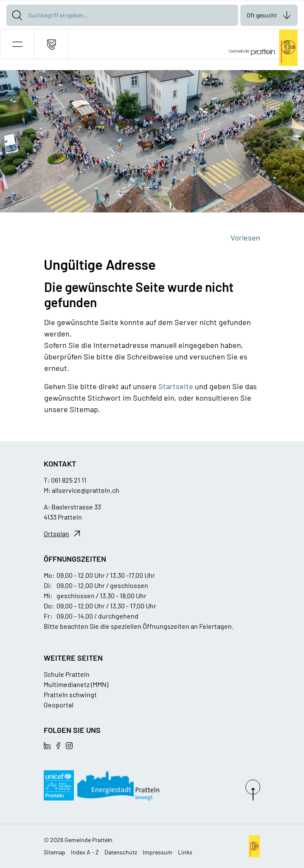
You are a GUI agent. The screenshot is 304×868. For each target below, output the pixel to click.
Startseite (176, 386)
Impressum (158, 852)
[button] (17, 44)
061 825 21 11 (69, 480)
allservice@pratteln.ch (86, 490)
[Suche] (17, 15)
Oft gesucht (262, 15)
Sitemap (55, 852)
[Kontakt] (51, 44)
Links (185, 852)
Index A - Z (85, 852)
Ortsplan (56, 533)
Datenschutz (121, 852)
